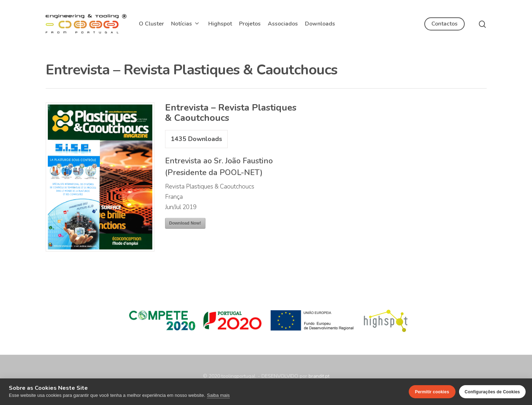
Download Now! (185, 223)
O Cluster (151, 24)
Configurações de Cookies (492, 392)
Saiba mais (218, 395)
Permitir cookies (432, 392)
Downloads (320, 24)
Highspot (220, 24)
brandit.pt (319, 376)
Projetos (250, 24)
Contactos (445, 24)
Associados (283, 24)
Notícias (185, 24)
